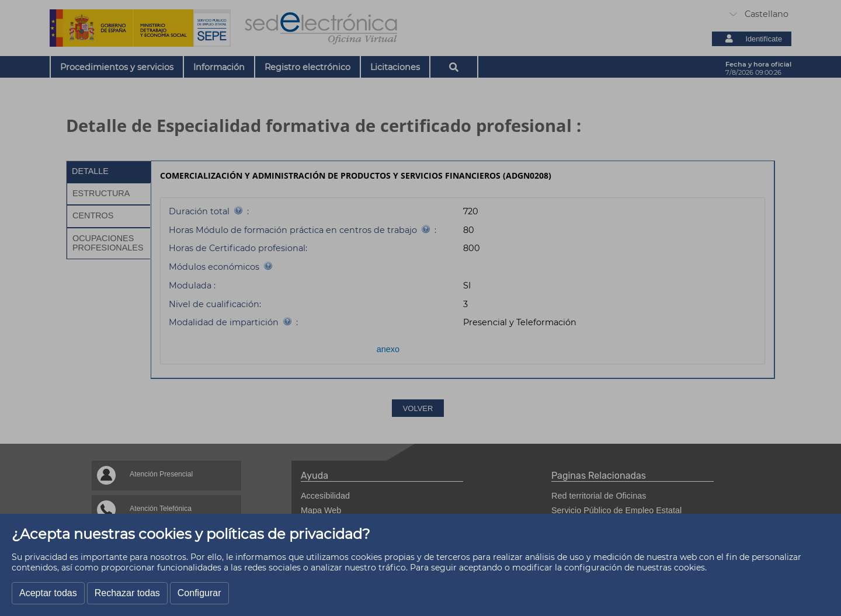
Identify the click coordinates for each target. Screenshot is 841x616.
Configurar (199, 593)
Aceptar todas (48, 593)
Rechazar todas (127, 593)
